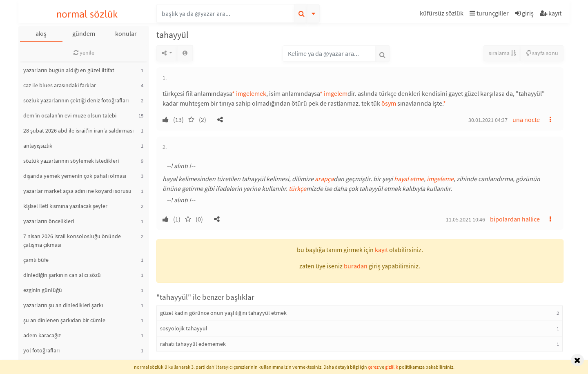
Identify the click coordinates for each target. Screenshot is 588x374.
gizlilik (392, 367)
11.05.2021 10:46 (465, 219)
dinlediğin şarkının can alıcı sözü (62, 275)
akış (41, 33)
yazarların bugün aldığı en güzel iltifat (69, 70)
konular (126, 33)
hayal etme (409, 179)
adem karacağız (42, 335)
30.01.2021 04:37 (488, 120)
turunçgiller (489, 13)
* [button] (233, 93)
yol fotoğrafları (41, 350)
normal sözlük (87, 14)
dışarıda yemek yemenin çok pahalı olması (75, 176)
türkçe (297, 188)
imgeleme (440, 179)
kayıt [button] (381, 250)
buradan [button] (356, 266)
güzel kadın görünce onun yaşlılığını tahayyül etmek (223, 313)
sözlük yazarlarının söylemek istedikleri (71, 161)
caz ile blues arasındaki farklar (60, 85)
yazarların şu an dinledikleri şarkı (63, 305)
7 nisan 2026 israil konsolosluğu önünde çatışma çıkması (72, 240)
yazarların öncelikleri (49, 221)
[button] (443, 14)
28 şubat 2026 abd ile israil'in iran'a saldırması (78, 131)
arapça (324, 179)
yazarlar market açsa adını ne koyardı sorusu (77, 191)
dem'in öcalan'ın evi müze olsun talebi (70, 115)
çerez (373, 367)
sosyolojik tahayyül (184, 328)
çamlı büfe (36, 260)
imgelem (336, 93)
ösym (389, 103)
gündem (84, 33)
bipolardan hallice (515, 219)
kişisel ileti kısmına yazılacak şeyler (65, 206)
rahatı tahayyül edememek (193, 344)
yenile (84, 53)
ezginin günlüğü (43, 290)
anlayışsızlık (38, 146)
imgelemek (251, 93)
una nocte (526, 120)
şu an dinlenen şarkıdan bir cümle (64, 320)
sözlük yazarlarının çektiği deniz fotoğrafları (76, 100)
